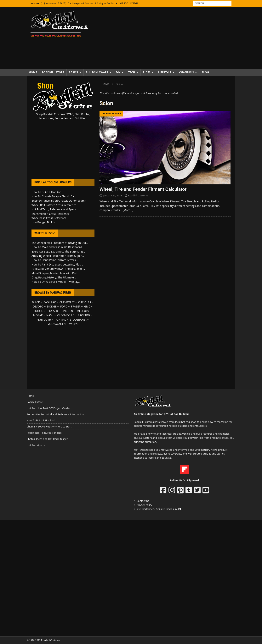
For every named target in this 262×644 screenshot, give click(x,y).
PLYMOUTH (44, 320)
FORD (64, 306)
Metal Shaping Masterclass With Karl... (55, 273)
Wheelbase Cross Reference (49, 218)
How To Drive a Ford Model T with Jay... (56, 282)
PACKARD (84, 315)
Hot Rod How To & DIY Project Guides (48, 408)
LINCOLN (67, 311)
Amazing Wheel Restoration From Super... (58, 256)
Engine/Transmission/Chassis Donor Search (59, 201)
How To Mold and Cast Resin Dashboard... (58, 247)
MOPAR (38, 315)
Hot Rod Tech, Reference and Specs (54, 209)
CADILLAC (50, 302)
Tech (132, 72)
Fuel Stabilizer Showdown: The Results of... (58, 269)
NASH (50, 315)
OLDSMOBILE (66, 315)
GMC (87, 306)
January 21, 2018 (113, 195)
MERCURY (83, 311)
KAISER (53, 311)
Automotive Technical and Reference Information (55, 414)
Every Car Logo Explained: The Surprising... (58, 251)
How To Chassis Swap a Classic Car (53, 196)
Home (33, 72)
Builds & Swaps (97, 72)
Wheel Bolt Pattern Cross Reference (54, 205)
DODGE (52, 306)
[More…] (128, 210)
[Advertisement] (165, 38)
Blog (205, 72)
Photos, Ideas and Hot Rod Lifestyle (47, 439)
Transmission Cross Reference (50, 214)
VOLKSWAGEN (57, 324)
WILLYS (74, 324)
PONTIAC (60, 320)
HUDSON (40, 311)
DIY (118, 72)
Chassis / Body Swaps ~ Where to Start (49, 426)
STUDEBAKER (78, 320)
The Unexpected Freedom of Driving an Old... (60, 243)
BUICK (36, 302)
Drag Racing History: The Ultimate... (54, 277)
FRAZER (76, 306)
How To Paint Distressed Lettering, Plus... (57, 264)
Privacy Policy (144, 505)
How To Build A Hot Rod (41, 420)
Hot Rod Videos (36, 445)
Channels (186, 72)
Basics (73, 72)
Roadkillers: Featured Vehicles (44, 433)
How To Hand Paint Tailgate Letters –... (56, 260)
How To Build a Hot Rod (46, 192)
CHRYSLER (85, 302)
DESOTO (38, 306)
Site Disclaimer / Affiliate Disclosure (159, 509)
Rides (147, 72)
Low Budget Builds (43, 222)
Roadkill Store (53, 72)
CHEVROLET (67, 302)
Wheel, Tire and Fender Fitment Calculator (143, 189)
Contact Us (143, 501)
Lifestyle (165, 72)
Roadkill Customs (138, 195)
